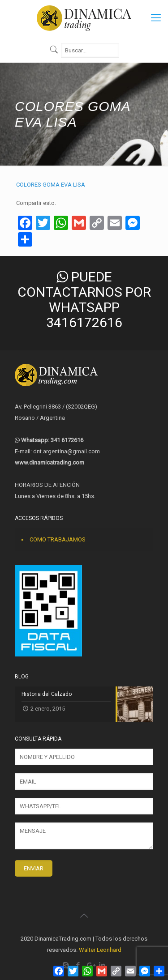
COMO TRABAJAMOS (58, 539)
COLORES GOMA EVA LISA (51, 185)
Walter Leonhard (100, 950)
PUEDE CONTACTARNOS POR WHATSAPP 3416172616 (84, 300)
